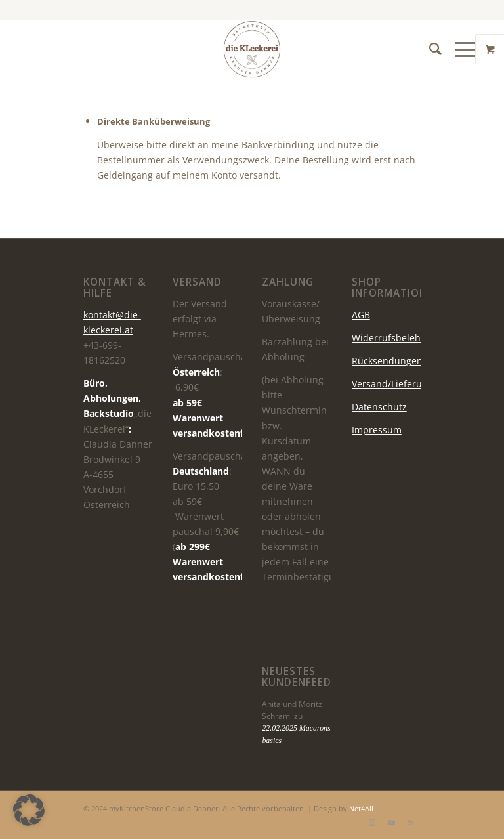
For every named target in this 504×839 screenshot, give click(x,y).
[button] (29, 810)
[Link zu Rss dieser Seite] (411, 823)
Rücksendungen (387, 361)
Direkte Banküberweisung (154, 121)
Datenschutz (379, 407)
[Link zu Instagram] (371, 823)
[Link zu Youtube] (391, 823)
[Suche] (429, 49)
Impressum (377, 430)
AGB (361, 315)
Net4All (360, 808)
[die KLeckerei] (252, 49)
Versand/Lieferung (392, 384)
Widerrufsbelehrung (397, 338)
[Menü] (460, 49)
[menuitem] (429, 49)
